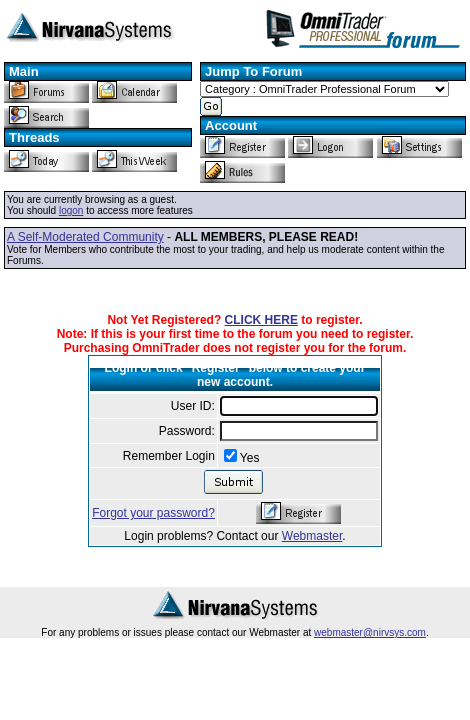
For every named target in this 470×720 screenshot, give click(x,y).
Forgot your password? (153, 513)
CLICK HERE (261, 320)
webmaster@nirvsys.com (370, 632)
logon (71, 210)
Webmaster (312, 536)
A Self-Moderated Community (85, 237)
